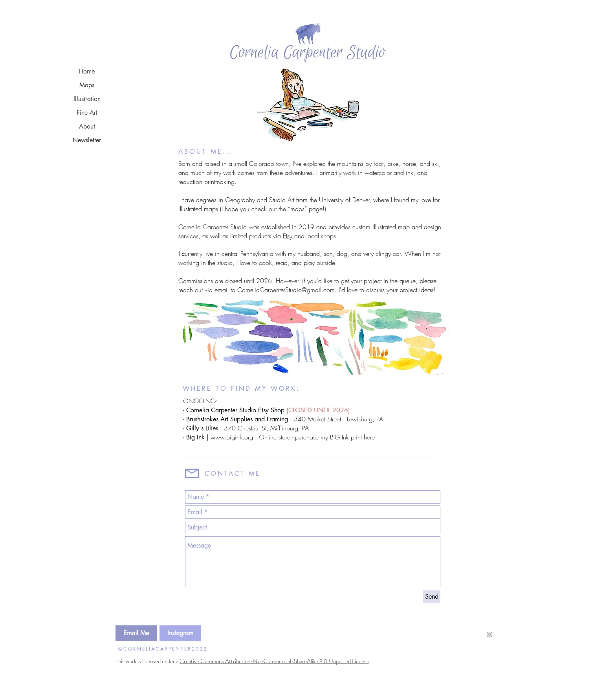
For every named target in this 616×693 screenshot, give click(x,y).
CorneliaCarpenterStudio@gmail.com (286, 290)
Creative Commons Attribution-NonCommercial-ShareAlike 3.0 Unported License (274, 661)
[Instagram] (180, 633)
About (87, 126)
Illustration (87, 99)
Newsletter (87, 140)
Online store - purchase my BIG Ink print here (317, 437)
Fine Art (87, 113)
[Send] (432, 597)
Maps (87, 85)
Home (87, 71)
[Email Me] (136, 633)
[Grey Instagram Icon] (489, 634)
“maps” (297, 209)
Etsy (289, 236)
